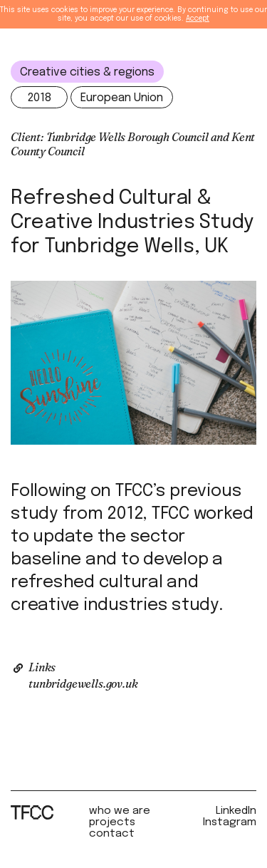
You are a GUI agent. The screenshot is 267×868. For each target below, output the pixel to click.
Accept (198, 19)
